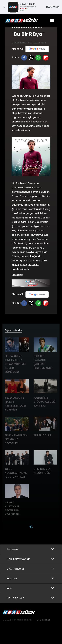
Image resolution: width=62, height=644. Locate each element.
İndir (9, 588)
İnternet (12, 578)
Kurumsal (12, 549)
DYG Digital (43, 620)
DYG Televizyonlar (18, 559)
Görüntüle (53, 7)
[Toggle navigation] (52, 21)
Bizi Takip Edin (15, 598)
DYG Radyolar (15, 569)
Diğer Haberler (14, 330)
